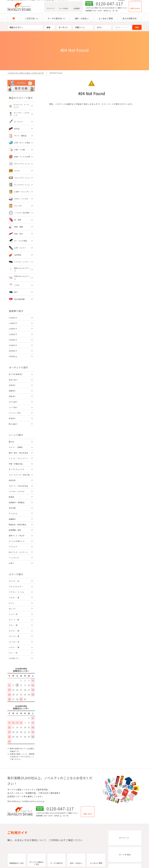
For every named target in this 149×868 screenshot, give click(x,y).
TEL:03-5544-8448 (106, 11)
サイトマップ (136, 2)
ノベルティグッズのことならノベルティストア (26, 73)
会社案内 (122, 2)
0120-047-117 (110, 7)
